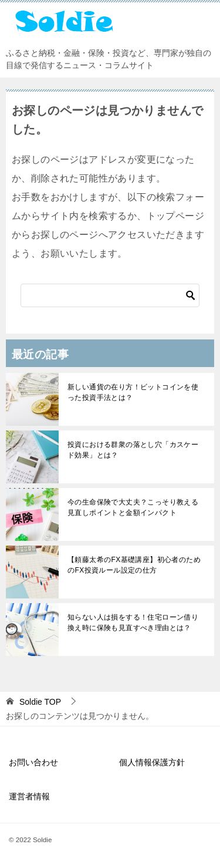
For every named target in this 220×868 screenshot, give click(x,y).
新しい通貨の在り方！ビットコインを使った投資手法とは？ (133, 392)
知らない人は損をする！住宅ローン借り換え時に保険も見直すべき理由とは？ (133, 623)
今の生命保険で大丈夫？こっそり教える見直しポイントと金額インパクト (133, 507)
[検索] (110, 295)
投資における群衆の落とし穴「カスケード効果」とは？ (133, 450)
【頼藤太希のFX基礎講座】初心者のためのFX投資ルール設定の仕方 (134, 565)
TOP (40, 702)
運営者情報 (29, 796)
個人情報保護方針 (152, 762)
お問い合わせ (33, 762)
